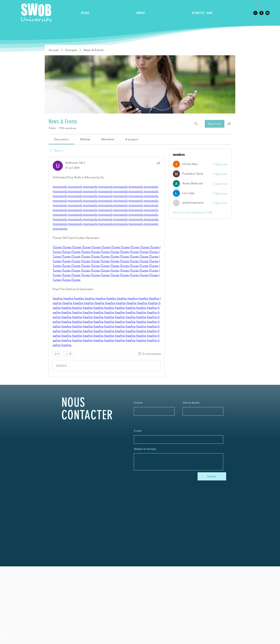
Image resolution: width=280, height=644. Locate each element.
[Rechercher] (196, 124)
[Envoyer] (212, 476)
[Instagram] (255, 13)
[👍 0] (57, 354)
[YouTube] (267, 13)
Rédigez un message (145, 449)
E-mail (138, 431)
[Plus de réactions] (69, 354)
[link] (62, 139)
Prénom (138, 403)
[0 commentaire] (149, 354)
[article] (107, 267)
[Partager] (158, 163)
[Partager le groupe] (229, 124)
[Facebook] (261, 13)
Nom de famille (191, 403)
